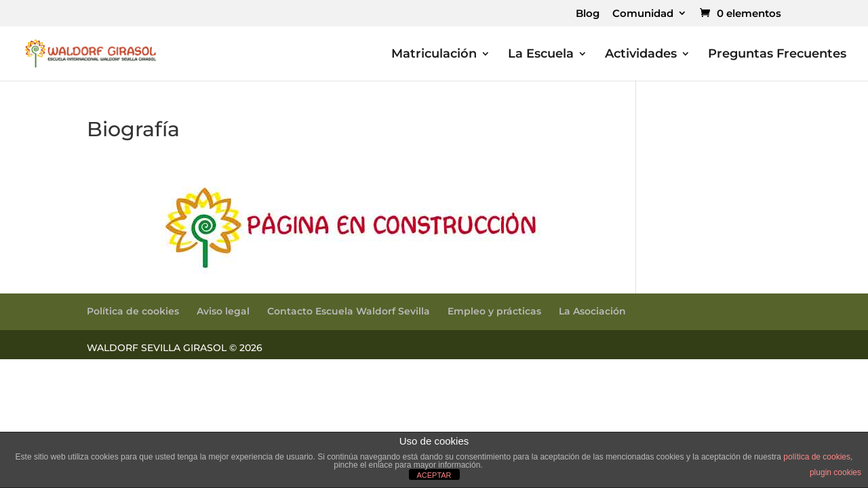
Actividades (641, 55)
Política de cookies (133, 311)
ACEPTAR (434, 475)
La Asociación (592, 311)
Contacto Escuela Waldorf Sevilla (349, 311)
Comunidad (643, 14)
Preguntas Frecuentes (777, 55)
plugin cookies (835, 472)
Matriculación (434, 55)
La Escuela (541, 55)
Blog (588, 14)
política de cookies (817, 457)
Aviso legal (223, 311)
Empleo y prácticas (494, 311)
